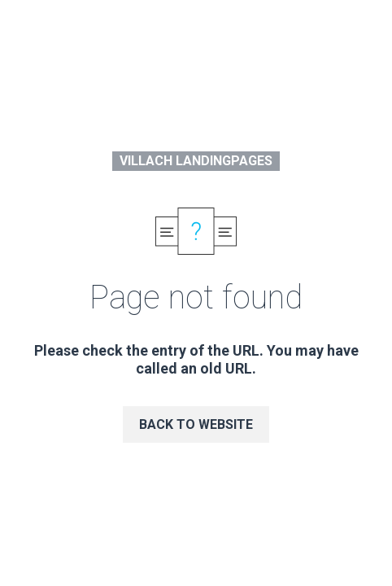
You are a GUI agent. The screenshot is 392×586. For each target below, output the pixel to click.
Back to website (196, 424)
